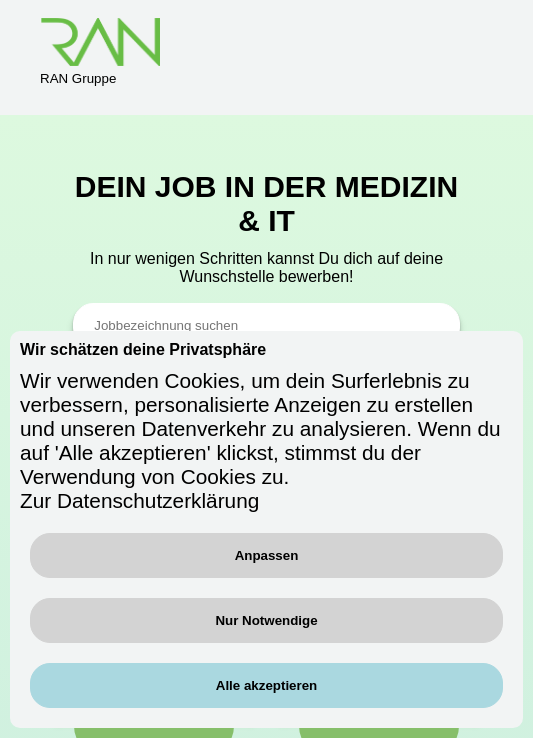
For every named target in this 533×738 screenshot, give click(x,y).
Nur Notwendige (266, 620)
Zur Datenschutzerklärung (139, 500)
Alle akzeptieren (266, 685)
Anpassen (267, 555)
